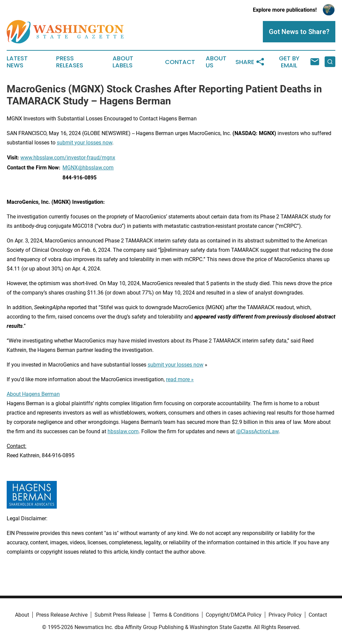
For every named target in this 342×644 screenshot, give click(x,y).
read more (178, 379)
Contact (180, 62)
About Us (216, 62)
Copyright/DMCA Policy (234, 615)
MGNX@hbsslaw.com (88, 168)
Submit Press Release (120, 615)
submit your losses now (84, 143)
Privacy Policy (285, 615)
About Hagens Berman (33, 394)
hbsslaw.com (123, 431)
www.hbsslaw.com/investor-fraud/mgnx (68, 158)
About (22, 615)
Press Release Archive (62, 615)
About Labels (123, 62)
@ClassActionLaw (257, 431)
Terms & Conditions (176, 615)
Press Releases (70, 62)
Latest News (17, 62)
